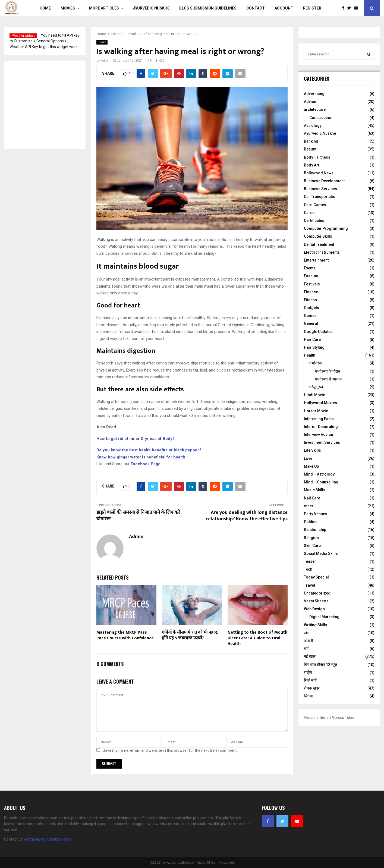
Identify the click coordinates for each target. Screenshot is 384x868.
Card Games (315, 205)
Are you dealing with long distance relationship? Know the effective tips (247, 516)
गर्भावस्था (316, 363)
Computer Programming (326, 228)
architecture (315, 109)
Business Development (324, 181)
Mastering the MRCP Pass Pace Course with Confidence (125, 635)
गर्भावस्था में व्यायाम (328, 379)
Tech (308, 569)
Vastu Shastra (316, 601)
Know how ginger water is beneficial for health (141, 457)
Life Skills (312, 450)
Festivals (312, 284)
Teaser (310, 561)
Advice (310, 102)
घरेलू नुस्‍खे (316, 387)
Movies (68, 8)
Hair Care (312, 339)
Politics (311, 522)
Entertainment (316, 260)
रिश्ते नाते (310, 680)
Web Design (314, 609)
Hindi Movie (314, 395)
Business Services (320, 189)
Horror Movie (316, 411)
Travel (309, 585)
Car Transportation (321, 197)
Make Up (311, 466)
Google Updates (318, 332)
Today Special (316, 577)
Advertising (314, 94)
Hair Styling (314, 347)
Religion (311, 538)
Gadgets (311, 308)
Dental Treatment (319, 244)
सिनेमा (308, 696)
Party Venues (316, 514)
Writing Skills (316, 625)
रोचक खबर (312, 688)
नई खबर (310, 656)
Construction (321, 118)
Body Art (311, 165)
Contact (256, 8)
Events (310, 268)
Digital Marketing (324, 617)
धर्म (306, 649)
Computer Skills (318, 236)
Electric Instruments (322, 252)
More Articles (104, 8)
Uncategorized (317, 593)
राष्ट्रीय (308, 672)
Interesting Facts (319, 419)
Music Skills (315, 490)
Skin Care (312, 546)
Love (308, 458)
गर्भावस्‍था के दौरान (328, 371)
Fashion (311, 276)
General (311, 323)
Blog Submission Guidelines (208, 8)
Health (102, 42)
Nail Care (312, 498)
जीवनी (309, 641)
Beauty (310, 149)
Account (284, 8)
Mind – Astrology (319, 474)
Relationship (315, 530)
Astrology (313, 125)
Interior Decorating (321, 427)
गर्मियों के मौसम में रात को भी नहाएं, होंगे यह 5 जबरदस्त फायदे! (190, 635)
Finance (311, 292)
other (309, 506)
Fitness (310, 300)
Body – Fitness (317, 157)
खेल (307, 633)
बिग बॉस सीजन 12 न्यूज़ (320, 665)
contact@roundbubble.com (48, 839)
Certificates (314, 221)
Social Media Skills (321, 553)
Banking (311, 141)
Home (45, 8)
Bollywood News (319, 173)
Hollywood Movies (320, 403)
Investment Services (322, 442)
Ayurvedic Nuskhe (151, 8)
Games (310, 316)
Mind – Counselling (321, 482)
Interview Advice (318, 435)
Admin (106, 61)
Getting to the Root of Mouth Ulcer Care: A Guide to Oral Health (257, 638)
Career (310, 213)
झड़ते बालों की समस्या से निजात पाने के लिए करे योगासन (138, 516)
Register (312, 8)
